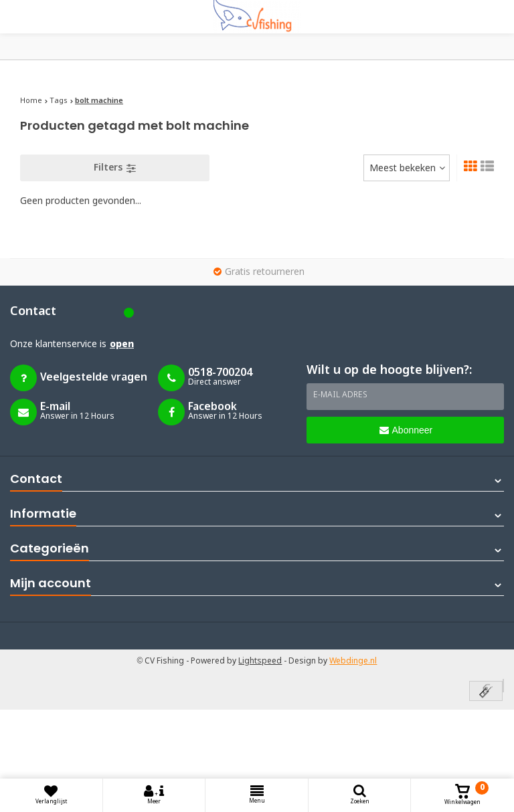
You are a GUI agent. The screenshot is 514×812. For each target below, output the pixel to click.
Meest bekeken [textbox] (403, 169)
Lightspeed (260, 662)
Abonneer (406, 430)
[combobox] (407, 168)
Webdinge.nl (353, 662)
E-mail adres (340, 395)
